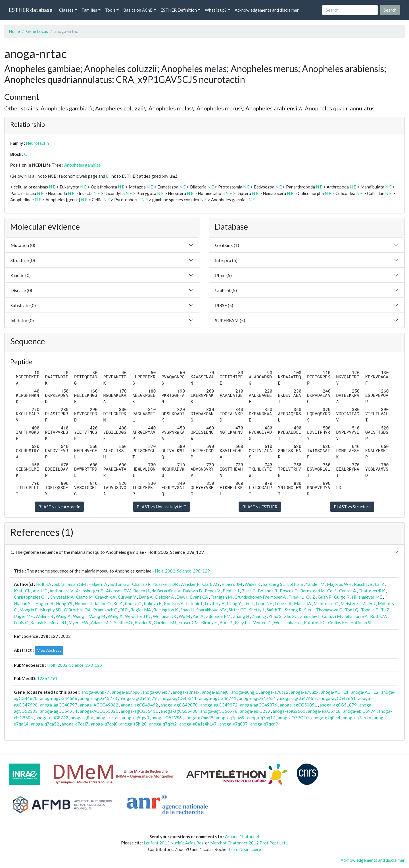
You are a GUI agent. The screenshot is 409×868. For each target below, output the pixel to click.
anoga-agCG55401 (139, 711)
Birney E (209, 622)
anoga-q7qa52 (45, 724)
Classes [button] (66, 10)
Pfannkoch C (105, 610)
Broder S (143, 622)
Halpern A (98, 584)
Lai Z (380, 584)
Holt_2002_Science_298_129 (182, 571)
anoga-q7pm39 (199, 718)
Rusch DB (363, 584)
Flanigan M (221, 597)
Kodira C (133, 603)
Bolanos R (268, 591)
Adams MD (101, 622)
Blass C (248, 591)
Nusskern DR (165, 584)
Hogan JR (44, 603)
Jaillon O (103, 603)
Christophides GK (31, 597)
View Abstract (49, 650)
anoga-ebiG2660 (289, 711)
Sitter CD (238, 610)
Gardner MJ (165, 622)
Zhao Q (259, 616)
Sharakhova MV (211, 610)
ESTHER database (31, 10)
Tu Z (385, 610)
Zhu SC (291, 616)
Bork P (226, 622)
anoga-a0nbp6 (126, 692)
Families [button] (89, 10)
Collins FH (338, 622)
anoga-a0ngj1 (245, 692)
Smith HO (123, 622)
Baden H (141, 591)
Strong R (293, 610)
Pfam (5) (223, 275)
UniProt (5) (226, 290)
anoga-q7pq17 (261, 718)
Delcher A (164, 597)
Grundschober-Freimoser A (260, 597)
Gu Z (311, 597)
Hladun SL (23, 603)
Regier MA (141, 610)
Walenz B (44, 616)
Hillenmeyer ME (367, 597)
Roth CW (379, 616)
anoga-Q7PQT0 (293, 718)
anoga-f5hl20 (133, 724)
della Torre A (355, 616)
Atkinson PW (118, 591)
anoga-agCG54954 (59, 711)
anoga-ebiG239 (255, 711)
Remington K (166, 610)
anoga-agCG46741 (218, 698)
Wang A (63, 616)
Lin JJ (248, 603)
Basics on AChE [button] (138, 10)
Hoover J (83, 603)
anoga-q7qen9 (264, 724)
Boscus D (289, 591)
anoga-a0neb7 (156, 692)
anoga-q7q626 (357, 718)
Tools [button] (110, 10)
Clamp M (84, 597)
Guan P (325, 597)
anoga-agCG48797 (59, 705)
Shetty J (257, 610)
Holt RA (44, 584)
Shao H (187, 610)
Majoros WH (339, 584)
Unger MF (23, 616)
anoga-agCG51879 (338, 705)
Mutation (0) (23, 245)
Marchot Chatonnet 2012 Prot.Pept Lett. (249, 843)
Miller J (368, 603)
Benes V (212, 591)
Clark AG (211, 584)
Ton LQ (352, 610)
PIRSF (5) (224, 305)
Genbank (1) (227, 245)
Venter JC (262, 622)
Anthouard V (61, 591)
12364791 (47, 678)
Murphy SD (51, 610)
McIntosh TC (326, 603)
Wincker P (190, 584)
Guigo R (342, 597)
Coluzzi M (331, 616)
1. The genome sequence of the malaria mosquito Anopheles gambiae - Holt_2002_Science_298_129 (107, 552)
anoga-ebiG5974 (359, 711)
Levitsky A (215, 603)
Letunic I (194, 603)
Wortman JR (164, 616)
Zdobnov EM (218, 616)
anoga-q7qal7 (75, 724)
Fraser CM (188, 622)
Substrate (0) (23, 305)
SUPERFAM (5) (230, 320)
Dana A (146, 597)
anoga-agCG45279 (138, 698)
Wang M (97, 616)
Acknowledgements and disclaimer (267, 10)
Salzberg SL (274, 584)
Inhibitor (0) (22, 320)
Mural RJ (58, 622)
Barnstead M (312, 591)
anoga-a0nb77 (95, 692)
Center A (348, 591)
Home (14, 31)
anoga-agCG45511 (178, 698)
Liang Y (234, 603)
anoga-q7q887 (233, 724)
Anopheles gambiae (83, 165)
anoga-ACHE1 (335, 692)
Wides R (252, 584)
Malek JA (302, 603)
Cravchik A (105, 597)
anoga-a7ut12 (275, 692)
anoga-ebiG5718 (324, 711)
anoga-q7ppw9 (230, 718)
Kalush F (38, 622)
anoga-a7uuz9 (305, 692)
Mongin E (28, 610)
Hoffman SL (361, 622)
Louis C (21, 622)
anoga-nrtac (108, 718)
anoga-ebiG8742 (52, 718)
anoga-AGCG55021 (99, 711)
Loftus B (295, 584)
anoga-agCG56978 (219, 711)
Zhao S (275, 616)
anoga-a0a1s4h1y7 (198, 724)
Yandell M (315, 584)
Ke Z (118, 603)
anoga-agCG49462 (139, 705)
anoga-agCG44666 (59, 698)
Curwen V (127, 597)
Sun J (309, 610)
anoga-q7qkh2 (163, 724)
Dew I (182, 597)
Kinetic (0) (21, 275)
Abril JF (40, 591)
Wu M (184, 616)
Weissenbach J (288, 622)
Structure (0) (23, 260)
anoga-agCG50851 (298, 705)
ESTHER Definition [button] (179, 10)
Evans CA (199, 597)
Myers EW (78, 622)
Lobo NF (264, 603)
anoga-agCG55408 (179, 711)
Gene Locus (37, 31)
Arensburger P (90, 591)
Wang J (80, 616)
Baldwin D (193, 591)
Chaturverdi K (372, 591)
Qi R (124, 610)
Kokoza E (153, 603)
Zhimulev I (310, 616)
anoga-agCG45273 (98, 698)
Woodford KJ (138, 616)
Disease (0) (21, 290)
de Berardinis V (166, 591)
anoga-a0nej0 (215, 692)
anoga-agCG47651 (257, 698)
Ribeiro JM (232, 584)
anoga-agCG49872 (219, 705)
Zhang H (241, 616)
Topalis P (370, 610)
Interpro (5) (226, 260)
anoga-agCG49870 (179, 705)
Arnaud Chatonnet (242, 836)
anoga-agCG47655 (297, 698)
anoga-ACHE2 (365, 692)
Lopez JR (283, 603)
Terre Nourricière (245, 849)
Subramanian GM (70, 584)
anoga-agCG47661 (337, 698)
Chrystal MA (62, 597)
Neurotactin (37, 143)
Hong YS (64, 603)
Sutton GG (120, 584)
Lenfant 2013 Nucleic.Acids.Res (174, 843)
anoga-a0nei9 (186, 692)
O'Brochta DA (77, 610)
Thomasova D (329, 610)
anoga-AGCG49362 (99, 705)
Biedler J (231, 591)
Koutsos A (174, 603)
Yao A (198, 616)
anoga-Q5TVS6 (167, 718)
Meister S (350, 603)
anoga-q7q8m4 (326, 718)
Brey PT (243, 622)
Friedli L (296, 597)
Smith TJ (275, 610)
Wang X (115, 616)
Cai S (332, 591)
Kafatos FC (315, 622)
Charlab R (141, 584)
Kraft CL (22, 591)
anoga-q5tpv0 (135, 718)
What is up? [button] (216, 10)
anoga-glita (82, 718)
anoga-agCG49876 (259, 705)
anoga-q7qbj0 (104, 724)
